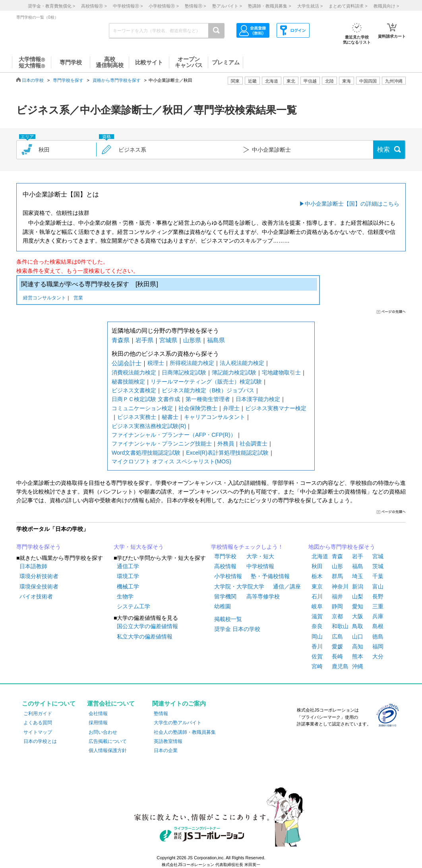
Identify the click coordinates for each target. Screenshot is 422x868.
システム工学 (134, 606)
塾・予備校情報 (270, 576)
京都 (337, 616)
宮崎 (317, 666)
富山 (378, 586)
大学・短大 (260, 556)
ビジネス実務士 (137, 417)
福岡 (378, 646)
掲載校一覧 (228, 619)
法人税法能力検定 (242, 363)
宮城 (378, 556)
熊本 (358, 656)
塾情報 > (195, 6)
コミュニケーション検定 (142, 408)
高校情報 (225, 566)
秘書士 (170, 417)
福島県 (216, 340)
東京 (317, 586)
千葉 (378, 576)
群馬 (337, 576)
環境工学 (128, 576)
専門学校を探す (68, 80)
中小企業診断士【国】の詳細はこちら (352, 204)
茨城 (378, 566)
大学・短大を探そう (139, 547)
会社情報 (98, 714)
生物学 (125, 596)
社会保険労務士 (198, 408)
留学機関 (225, 596)
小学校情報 (228, 576)
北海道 (272, 81)
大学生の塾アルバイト (178, 723)
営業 (78, 298)
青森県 (121, 340)
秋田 (317, 566)
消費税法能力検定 (134, 372)
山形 (337, 566)
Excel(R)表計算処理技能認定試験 (227, 453)
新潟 (358, 586)
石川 (317, 596)
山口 (358, 637)
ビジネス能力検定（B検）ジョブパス (208, 390)
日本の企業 (166, 750)
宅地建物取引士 (281, 372)
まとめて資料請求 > (348, 6)
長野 (378, 596)
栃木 (317, 576)
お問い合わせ (103, 732)
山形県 (192, 340)
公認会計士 (127, 363)
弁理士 (231, 408)
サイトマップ (38, 732)
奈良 (317, 626)
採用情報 (98, 723)
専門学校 (225, 556)
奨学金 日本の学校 (237, 629)
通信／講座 (287, 586)
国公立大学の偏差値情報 (147, 626)
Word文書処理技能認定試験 (146, 453)
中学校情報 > (128, 6)
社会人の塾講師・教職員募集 (185, 732)
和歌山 (340, 626)
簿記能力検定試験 (234, 372)
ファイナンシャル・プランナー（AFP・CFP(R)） (174, 435)
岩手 (358, 556)
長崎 (337, 656)
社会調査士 (254, 444)
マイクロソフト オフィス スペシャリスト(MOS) (171, 461)
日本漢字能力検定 (258, 399)
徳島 (378, 637)
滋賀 (317, 616)
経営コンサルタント (45, 298)
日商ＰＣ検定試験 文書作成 (146, 399)
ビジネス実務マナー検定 (276, 408)
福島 (358, 566)
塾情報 (161, 714)
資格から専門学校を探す (117, 80)
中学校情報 (260, 566)
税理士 (156, 363)
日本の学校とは (40, 741)
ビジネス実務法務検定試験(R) (149, 426)
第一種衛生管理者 (208, 399)
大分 (378, 656)
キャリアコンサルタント (215, 417)
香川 (317, 646)
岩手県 (144, 340)
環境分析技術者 (39, 576)
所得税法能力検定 (192, 363)
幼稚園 (223, 606)
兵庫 (378, 616)
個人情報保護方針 (108, 750)
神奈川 (340, 586)
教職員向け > (386, 6)
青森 (337, 556)
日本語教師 (33, 566)
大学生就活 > (310, 6)
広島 (337, 637)
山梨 (358, 596)
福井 (337, 596)
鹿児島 (340, 666)
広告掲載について (108, 741)
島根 (378, 626)
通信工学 (128, 566)
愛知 (358, 606)
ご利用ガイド (38, 714)
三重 (378, 606)
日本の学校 (33, 80)
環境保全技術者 (39, 586)
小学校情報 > (164, 6)
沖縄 (358, 666)
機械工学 (128, 586)
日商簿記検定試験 (184, 372)
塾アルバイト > (227, 6)
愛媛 (337, 646)
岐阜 (317, 606)
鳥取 (358, 626)
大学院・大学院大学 (239, 586)
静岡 (337, 606)
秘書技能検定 (128, 382)
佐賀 (317, 656)
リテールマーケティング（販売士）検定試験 (206, 382)
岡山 (317, 637)
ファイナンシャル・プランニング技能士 (162, 444)
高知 (358, 646)
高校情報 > (94, 6)
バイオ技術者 (36, 596)
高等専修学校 (263, 596)
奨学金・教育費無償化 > (51, 6)
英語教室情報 (168, 741)
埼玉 (358, 576)
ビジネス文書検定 (134, 390)
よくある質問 (38, 723)
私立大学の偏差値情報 (145, 637)
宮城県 (168, 340)
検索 (383, 149)
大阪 (358, 616)
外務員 (226, 444)
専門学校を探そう (39, 547)
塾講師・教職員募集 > (269, 6)
